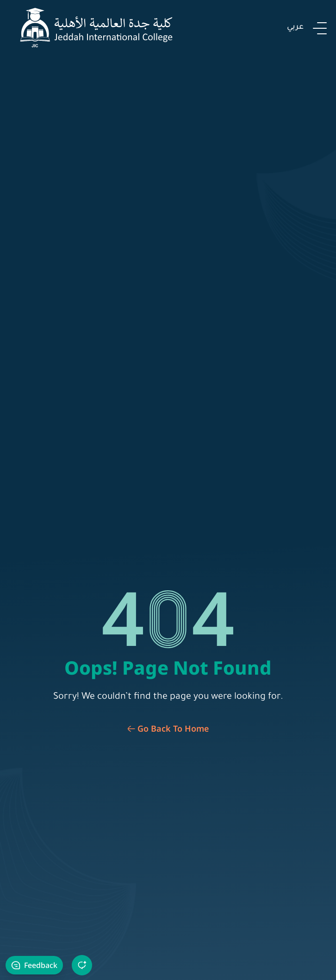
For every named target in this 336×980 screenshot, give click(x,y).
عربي (295, 27)
